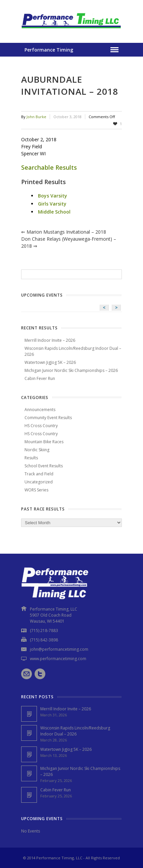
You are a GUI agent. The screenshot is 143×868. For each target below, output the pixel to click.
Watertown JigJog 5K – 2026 (50, 362)
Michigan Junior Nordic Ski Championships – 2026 (71, 370)
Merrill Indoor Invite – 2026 (50, 340)
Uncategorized (39, 482)
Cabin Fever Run (40, 378)
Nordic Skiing (37, 450)
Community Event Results (48, 418)
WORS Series (36, 490)
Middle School (54, 212)
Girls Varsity (52, 204)
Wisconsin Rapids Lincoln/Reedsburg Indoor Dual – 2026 (75, 731)
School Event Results (44, 466)
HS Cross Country (41, 426)
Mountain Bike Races (44, 442)
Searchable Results (49, 167)
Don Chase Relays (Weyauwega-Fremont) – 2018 (69, 242)
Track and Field (39, 474)
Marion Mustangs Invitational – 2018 (64, 232)
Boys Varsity (53, 196)
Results (31, 458)
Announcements (40, 410)
